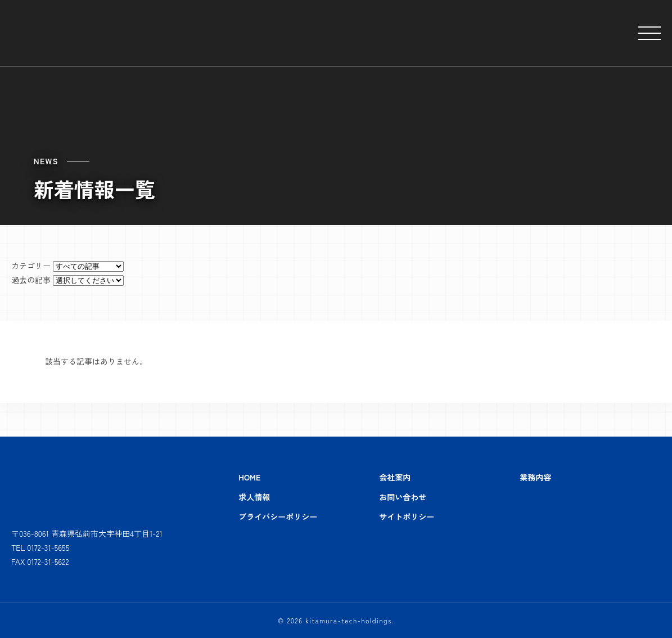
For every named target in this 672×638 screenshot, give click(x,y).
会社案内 (395, 477)
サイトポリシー (407, 516)
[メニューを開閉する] (650, 33)
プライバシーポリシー (278, 516)
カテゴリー (31, 266)
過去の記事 (31, 280)
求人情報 (254, 497)
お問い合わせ (403, 497)
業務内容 (535, 477)
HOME (249, 477)
